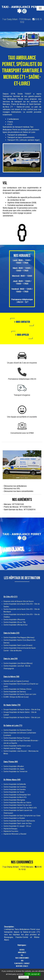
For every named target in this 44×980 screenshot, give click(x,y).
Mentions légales (22, 966)
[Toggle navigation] (40, 8)
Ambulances (22, 953)
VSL (22, 955)
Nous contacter (22, 322)
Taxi (22, 961)
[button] (3, 40)
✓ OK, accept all (32, 974)
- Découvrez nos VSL (11, 489)
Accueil (22, 950)
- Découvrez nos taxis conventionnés (18, 491)
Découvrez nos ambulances (15, 486)
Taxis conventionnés (22, 958)
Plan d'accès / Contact (22, 963)
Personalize (24, 977)
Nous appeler (22, 335)
